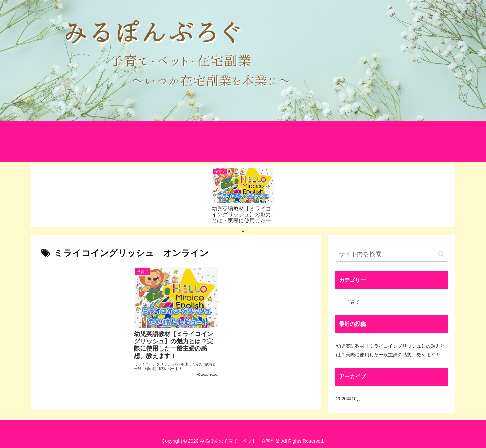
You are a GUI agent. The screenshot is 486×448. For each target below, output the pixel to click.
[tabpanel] (243, 195)
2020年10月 (349, 399)
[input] (391, 254)
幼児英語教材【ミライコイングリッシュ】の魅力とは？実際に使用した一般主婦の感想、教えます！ (390, 350)
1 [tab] (243, 231)
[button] (441, 254)
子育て (353, 302)
